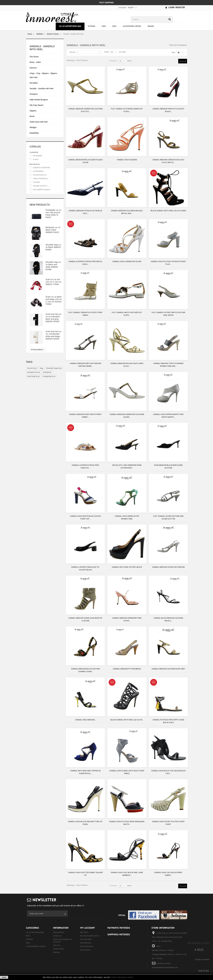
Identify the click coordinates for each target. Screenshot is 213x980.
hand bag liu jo (34, 376)
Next (130, 61)
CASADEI (36, 182)
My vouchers (85, 950)
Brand (151, 26)
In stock (36, 159)
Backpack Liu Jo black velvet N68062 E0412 (53, 230)
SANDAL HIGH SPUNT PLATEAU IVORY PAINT (168, 823)
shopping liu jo (49, 376)
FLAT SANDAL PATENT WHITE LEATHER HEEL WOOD (168, 314)
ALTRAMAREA (38, 171)
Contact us (57, 936)
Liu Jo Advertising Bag (70, 26)
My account (88, 928)
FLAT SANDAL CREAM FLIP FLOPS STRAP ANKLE (85, 314)
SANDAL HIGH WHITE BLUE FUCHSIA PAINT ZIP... (85, 517)
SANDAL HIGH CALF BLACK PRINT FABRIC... (168, 874)
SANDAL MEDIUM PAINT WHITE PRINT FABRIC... (85, 416)
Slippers (33, 111)
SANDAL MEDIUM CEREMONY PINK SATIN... (127, 619)
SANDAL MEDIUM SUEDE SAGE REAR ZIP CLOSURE (85, 619)
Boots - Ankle (35, 62)
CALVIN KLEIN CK (40, 175)
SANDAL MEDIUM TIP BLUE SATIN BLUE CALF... (85, 212)
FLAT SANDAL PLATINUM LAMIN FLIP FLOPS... (127, 110)
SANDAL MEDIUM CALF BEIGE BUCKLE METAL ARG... (127, 212)
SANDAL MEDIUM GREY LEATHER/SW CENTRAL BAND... (85, 365)
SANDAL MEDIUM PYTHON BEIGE (127, 669)
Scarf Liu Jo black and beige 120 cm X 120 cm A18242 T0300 (54, 300)
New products (40, 205)
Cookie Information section (122, 977)
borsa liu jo (32, 368)
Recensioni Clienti (199, 943)
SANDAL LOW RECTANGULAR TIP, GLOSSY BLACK (85, 568)
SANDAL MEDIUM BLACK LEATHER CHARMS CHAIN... (85, 670)
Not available (38, 156)
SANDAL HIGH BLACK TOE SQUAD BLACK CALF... (168, 772)
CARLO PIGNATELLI (41, 179)
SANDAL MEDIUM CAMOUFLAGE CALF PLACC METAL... (168, 161)
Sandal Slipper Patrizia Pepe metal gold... (85, 263)
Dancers (33, 68)
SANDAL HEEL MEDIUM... (85, 720)
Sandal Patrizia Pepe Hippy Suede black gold (168, 721)
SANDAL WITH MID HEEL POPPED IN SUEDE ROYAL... (85, 772)
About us (57, 945)
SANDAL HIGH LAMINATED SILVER (127, 261)
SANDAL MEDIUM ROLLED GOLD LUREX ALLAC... (127, 365)
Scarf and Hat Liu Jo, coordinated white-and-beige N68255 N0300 (53, 335)
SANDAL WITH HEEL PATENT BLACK (127, 567)
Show (107, 52)
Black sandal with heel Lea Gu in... (127, 720)
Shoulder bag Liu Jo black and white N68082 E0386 (53, 266)
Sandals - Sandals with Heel (41, 88)
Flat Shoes (34, 57)
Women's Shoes (53, 34)
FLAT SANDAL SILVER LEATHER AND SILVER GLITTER (168, 517)
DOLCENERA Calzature (42, 190)
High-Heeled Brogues (39, 100)
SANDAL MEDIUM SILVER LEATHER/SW (168, 567)
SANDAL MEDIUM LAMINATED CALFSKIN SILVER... (127, 416)
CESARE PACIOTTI (40, 186)
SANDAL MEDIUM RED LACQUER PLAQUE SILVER (85, 161)
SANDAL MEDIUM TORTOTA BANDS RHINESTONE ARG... (168, 365)
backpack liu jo (34, 372)
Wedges (33, 127)
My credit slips (86, 939)
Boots (32, 116)
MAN (104, 26)
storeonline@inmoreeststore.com (165, 967)
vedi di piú (203, 971)
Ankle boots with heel (39, 122)
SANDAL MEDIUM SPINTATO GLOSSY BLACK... (168, 110)
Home (30, 34)
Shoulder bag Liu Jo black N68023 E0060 (53, 247)
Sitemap (56, 952)
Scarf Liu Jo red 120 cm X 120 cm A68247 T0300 (53, 282)
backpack (47, 372)
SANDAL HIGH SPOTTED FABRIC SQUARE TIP (85, 874)
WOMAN (91, 26)
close (4, 977)
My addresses (86, 943)
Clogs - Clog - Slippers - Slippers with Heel (43, 75)
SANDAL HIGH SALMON (127, 160)
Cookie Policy (58, 949)
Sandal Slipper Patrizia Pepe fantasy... (85, 466)
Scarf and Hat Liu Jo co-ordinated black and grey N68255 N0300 (53, 318)
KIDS (114, 26)
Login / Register (175, 7)
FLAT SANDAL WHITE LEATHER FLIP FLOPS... (127, 314)
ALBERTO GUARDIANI (41, 168)
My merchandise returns (90, 936)
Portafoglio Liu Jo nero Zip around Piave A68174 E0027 (53, 214)
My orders (84, 932)
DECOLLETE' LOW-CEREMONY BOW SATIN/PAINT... (127, 466)
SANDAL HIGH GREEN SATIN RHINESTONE (127, 517)
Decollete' (34, 83)
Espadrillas (34, 133)
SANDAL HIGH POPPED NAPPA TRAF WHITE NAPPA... (168, 416)
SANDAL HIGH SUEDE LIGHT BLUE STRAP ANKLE (127, 772)
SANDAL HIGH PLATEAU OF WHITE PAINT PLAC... (168, 263)
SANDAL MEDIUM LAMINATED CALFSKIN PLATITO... (85, 110)
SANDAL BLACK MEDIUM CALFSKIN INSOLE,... (168, 619)
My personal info (87, 946)
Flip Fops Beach (36, 105)
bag (41, 368)
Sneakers (34, 94)
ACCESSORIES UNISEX (132, 26)
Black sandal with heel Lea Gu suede (168, 211)
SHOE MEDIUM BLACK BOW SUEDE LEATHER (168, 466)
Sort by (72, 52)
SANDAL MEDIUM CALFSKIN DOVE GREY (168, 669)
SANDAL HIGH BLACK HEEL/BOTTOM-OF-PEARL (85, 823)
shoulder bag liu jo (54, 368)
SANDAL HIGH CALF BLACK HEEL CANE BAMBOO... (127, 874)
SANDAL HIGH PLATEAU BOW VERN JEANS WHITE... (127, 823)
